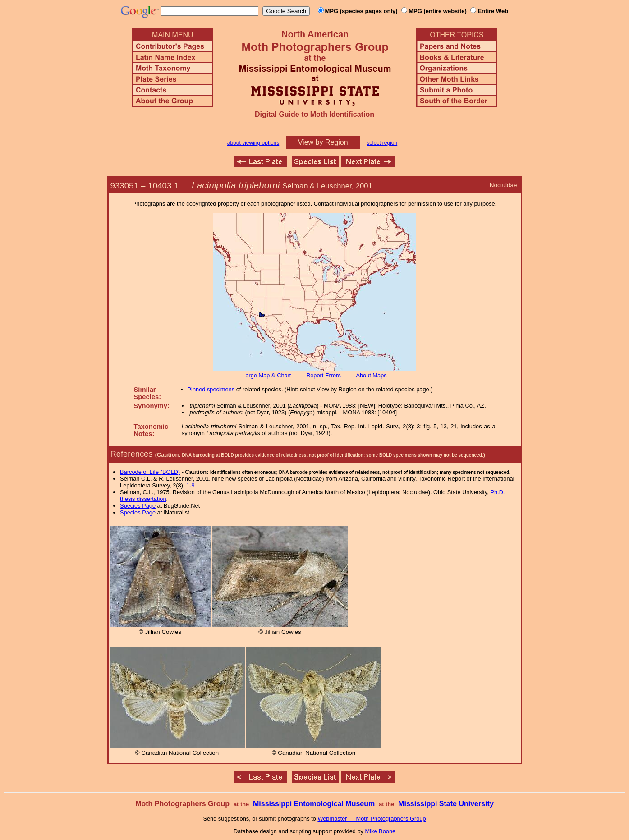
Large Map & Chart (266, 375)
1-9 (191, 485)
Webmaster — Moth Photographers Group (372, 819)
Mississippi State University (446, 804)
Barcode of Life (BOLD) (150, 472)
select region (382, 143)
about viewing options (253, 143)
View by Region (323, 142)
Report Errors (324, 375)
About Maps (371, 375)
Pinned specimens (211, 389)
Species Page (138, 506)
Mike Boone (381, 831)
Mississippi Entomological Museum (314, 804)
